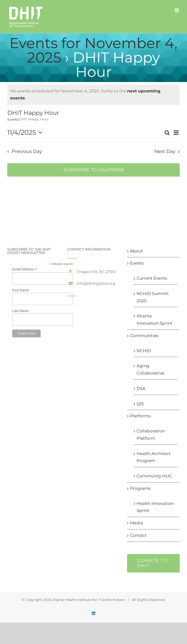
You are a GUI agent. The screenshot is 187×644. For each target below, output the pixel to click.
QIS (140, 404)
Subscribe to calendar (94, 170)
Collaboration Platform (151, 435)
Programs (140, 488)
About (136, 251)
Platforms (140, 416)
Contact (138, 535)
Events (13, 119)
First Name (20, 290)
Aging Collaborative (150, 369)
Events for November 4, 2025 (93, 50)
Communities (144, 336)
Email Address (25, 269)
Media (136, 523)
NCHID (144, 351)
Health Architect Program (154, 457)
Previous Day (27, 151)
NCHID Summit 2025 (153, 297)
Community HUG (154, 476)
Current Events (152, 278)
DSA (141, 388)
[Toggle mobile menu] (177, 10)
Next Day (165, 151)
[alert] (93, 95)
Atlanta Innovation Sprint (154, 320)
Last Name (20, 311)
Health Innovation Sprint (155, 507)
